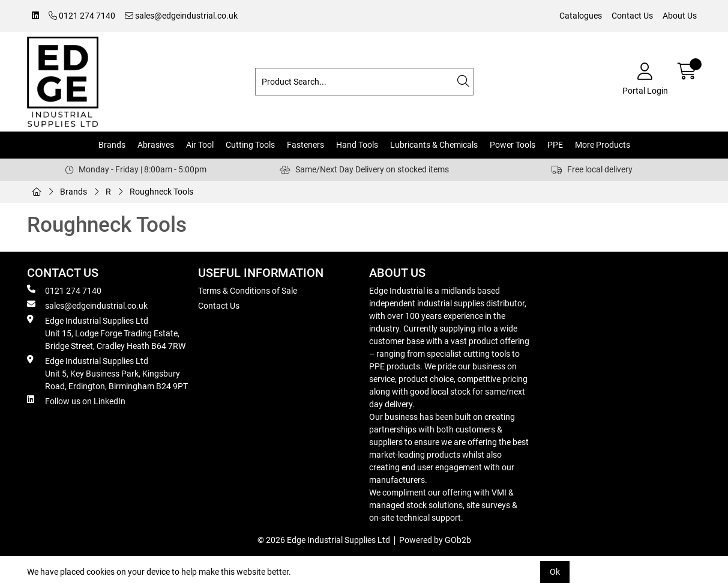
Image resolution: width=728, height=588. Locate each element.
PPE (555, 145)
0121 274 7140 (82, 16)
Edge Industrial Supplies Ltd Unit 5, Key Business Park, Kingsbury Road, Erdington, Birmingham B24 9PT (107, 373)
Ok (555, 572)
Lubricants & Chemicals (434, 145)
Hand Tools (357, 145)
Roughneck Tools (161, 192)
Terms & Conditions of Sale (248, 291)
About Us (680, 16)
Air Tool (200, 145)
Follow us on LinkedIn (76, 401)
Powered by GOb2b (435, 540)
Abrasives (156, 145)
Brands (112, 145)
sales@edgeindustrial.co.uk (181, 16)
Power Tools (513, 145)
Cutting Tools (250, 145)
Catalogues (581, 16)
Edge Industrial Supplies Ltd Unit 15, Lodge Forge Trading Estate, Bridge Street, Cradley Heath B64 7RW (106, 333)
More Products (603, 145)
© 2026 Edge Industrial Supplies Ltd (324, 540)
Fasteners (305, 145)
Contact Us (632, 16)
